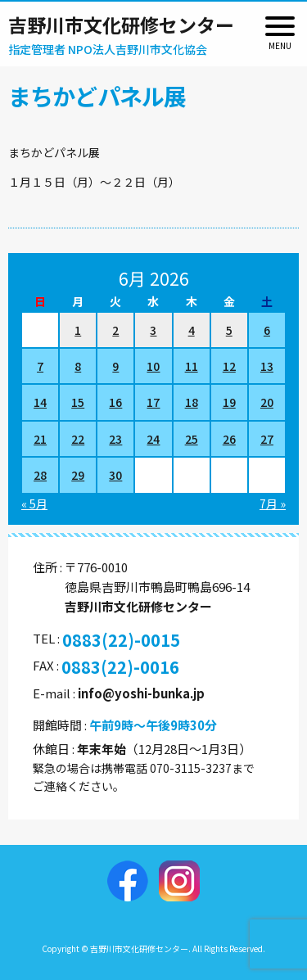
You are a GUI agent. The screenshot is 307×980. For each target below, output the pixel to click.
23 (115, 439)
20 (267, 402)
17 (153, 402)
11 (192, 366)
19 (229, 402)
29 (78, 475)
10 (153, 366)
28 (40, 475)
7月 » (273, 504)
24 (153, 439)
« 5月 (34, 504)
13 (267, 366)
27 (267, 439)
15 (78, 402)
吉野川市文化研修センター (121, 25)
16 (115, 402)
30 (115, 475)
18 (192, 402)
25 (192, 439)
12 (229, 366)
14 (40, 402)
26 (229, 439)
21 (40, 439)
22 (78, 439)
